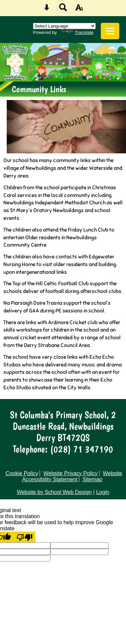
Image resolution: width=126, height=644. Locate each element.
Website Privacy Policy (71, 473)
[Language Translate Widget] (64, 26)
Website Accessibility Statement (72, 476)
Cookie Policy (22, 473)
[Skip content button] (47, 10)
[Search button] (63, 10)
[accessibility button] (79, 10)
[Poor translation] (25, 537)
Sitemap (93, 479)
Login (103, 492)
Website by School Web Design (54, 492)
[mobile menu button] (110, 31)
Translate (77, 32)
